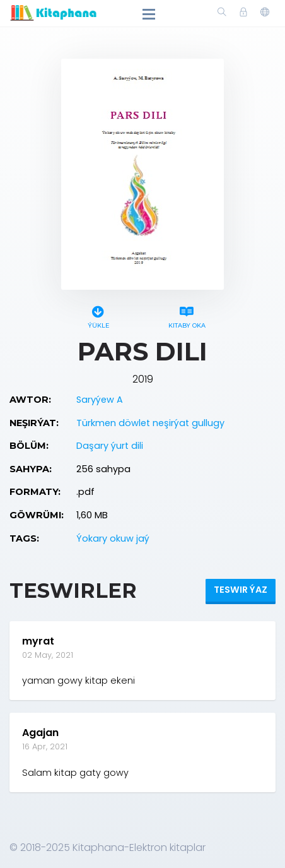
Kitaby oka (187, 315)
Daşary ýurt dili (110, 446)
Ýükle (98, 315)
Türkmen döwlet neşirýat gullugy (150, 423)
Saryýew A (100, 400)
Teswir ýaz (241, 590)
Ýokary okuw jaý (113, 538)
